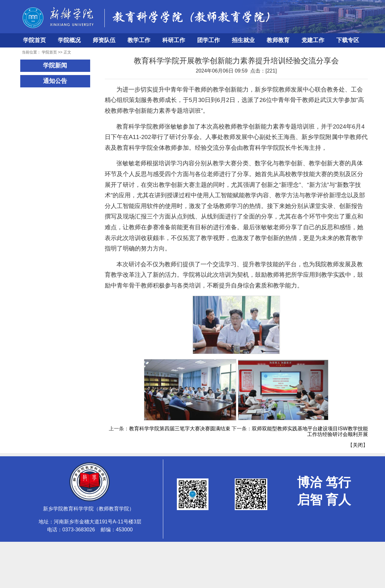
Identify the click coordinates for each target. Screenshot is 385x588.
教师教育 (278, 40)
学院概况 (69, 40)
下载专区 (348, 40)
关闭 (358, 445)
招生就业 (243, 40)
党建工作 (313, 40)
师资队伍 (104, 40)
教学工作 (139, 40)
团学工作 (208, 40)
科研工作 (174, 40)
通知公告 (55, 81)
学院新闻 (55, 65)
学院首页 (34, 40)
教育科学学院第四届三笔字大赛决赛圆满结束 (180, 429)
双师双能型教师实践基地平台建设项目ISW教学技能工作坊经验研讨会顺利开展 (310, 431)
